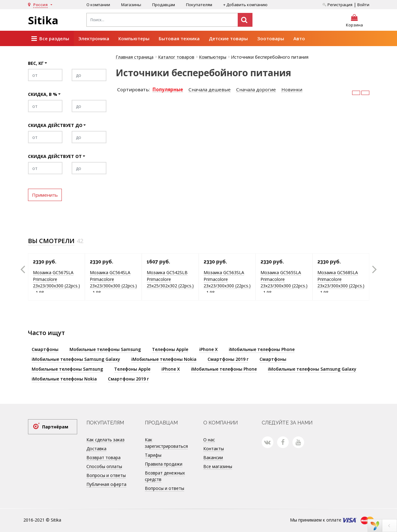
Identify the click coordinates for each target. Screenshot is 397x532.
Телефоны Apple (170, 349)
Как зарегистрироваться (166, 443)
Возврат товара (103, 457)
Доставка (96, 449)
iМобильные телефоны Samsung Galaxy (76, 359)
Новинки (292, 90)
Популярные (168, 90)
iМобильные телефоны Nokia (164, 359)
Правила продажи (164, 464)
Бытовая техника (179, 38)
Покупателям (199, 5)
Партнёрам (55, 427)
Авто (299, 38)
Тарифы (153, 455)
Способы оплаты (104, 466)
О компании (98, 5)
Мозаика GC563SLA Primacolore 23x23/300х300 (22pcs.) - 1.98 (227, 282)
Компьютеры (134, 38)
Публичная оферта (106, 484)
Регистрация (337, 5)
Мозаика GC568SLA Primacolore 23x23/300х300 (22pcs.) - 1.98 (341, 282)
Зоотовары (271, 38)
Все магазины (218, 466)
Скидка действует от (55, 156)
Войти (363, 5)
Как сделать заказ (105, 440)
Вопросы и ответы (106, 475)
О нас (209, 440)
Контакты (214, 449)
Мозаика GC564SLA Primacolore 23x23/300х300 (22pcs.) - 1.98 (113, 282)
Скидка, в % (43, 94)
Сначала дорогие (256, 90)
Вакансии (213, 457)
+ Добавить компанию (245, 5)
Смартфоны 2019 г (228, 359)
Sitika (43, 20)
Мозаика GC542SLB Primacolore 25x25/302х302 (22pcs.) (170, 279)
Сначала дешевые (210, 90)
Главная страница (135, 57)
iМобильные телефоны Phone (262, 349)
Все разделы (50, 39)
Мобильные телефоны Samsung (105, 349)
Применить (45, 195)
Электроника (94, 38)
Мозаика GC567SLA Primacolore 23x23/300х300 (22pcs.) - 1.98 (56, 282)
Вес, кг (36, 63)
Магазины (131, 5)
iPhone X (208, 349)
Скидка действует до (55, 125)
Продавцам (164, 5)
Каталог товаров (176, 57)
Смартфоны (45, 349)
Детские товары (228, 38)
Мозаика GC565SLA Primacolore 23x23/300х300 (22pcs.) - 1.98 (284, 282)
